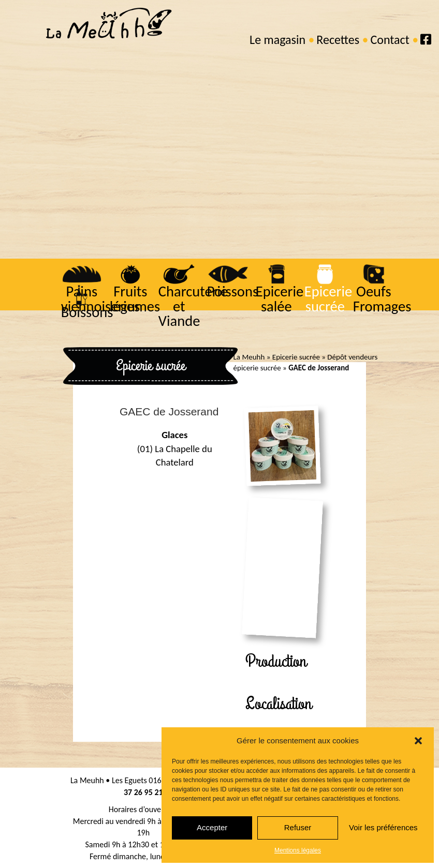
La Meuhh (249, 357)
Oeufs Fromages (381, 299)
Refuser (298, 827)
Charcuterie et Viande (192, 306)
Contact (390, 40)
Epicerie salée (279, 299)
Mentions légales (298, 850)
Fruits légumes (134, 299)
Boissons (86, 312)
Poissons (232, 291)
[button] (418, 741)
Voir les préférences (383, 827)
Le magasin (277, 40)
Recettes (338, 40)
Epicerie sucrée (328, 299)
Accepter (212, 827)
